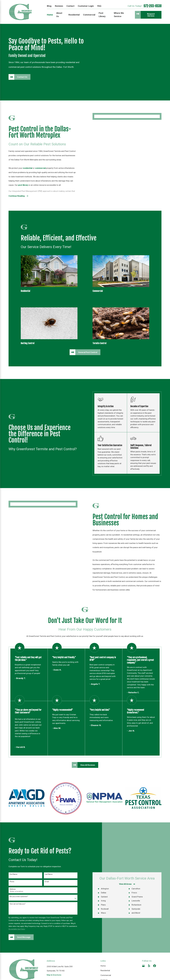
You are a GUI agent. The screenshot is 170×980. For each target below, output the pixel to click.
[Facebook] (155, 966)
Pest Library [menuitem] (102, 15)
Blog (49, 6)
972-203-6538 (153, 6)
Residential (105, 970)
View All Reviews (88, 765)
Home (103, 966)
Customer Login (86, 6)
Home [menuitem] (50, 15)
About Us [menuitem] (59, 15)
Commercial (106, 975)
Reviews (59, 6)
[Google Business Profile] (143, 966)
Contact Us (22, 77)
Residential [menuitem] (74, 15)
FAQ (99, 6)
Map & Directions (54, 975)
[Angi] (160, 966)
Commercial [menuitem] (89, 15)
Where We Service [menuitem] (119, 15)
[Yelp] (149, 966)
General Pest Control (88, 352)
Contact (70, 6)
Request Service (151, 15)
